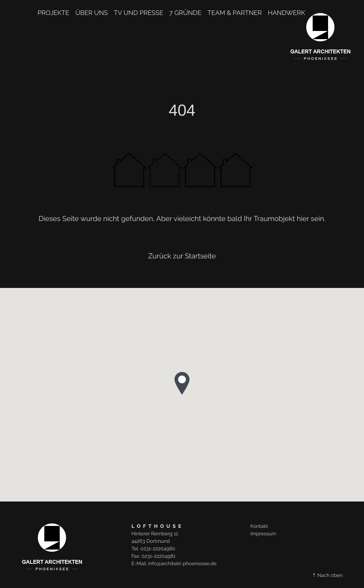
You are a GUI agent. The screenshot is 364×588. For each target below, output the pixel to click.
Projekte (53, 13)
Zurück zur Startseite (182, 256)
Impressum (263, 534)
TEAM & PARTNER (235, 13)
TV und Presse (138, 13)
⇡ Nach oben (327, 576)
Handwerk (286, 13)
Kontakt (259, 526)
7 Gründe (185, 13)
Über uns (92, 13)
